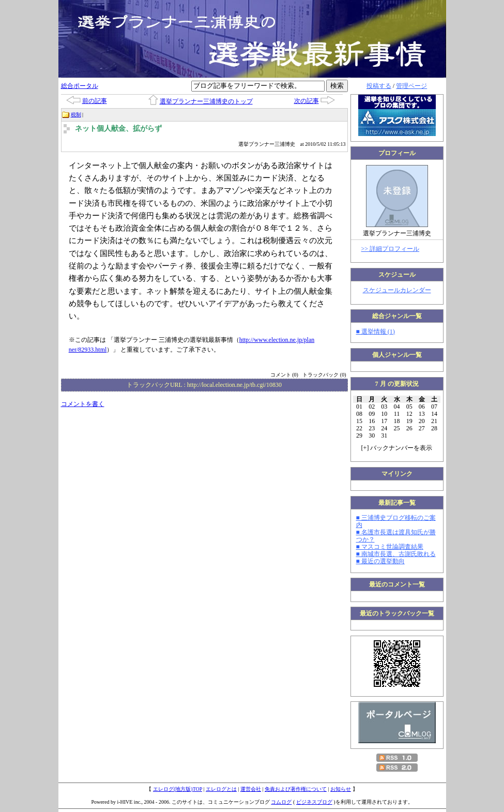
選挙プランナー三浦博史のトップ (206, 101)
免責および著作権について (296, 789)
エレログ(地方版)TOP (178, 789)
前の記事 (95, 101)
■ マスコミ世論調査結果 (390, 547)
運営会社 (251, 789)
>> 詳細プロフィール (391, 249)
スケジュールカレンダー (397, 290)
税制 (76, 115)
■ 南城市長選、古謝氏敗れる (396, 554)
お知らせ (341, 789)
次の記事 (307, 101)
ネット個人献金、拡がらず (118, 129)
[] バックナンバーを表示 (397, 448)
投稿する (379, 86)
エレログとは (221, 789)
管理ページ (411, 86)
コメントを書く (83, 404)
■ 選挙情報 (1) (376, 332)
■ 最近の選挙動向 (380, 561)
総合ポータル (80, 86)
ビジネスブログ (314, 802)
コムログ (281, 802)
